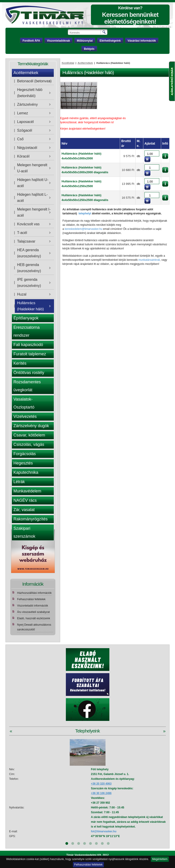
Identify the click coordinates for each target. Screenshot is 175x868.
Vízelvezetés (25, 416)
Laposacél (25, 122)
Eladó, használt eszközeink (34, 618)
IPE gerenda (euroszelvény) (29, 283)
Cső (20, 139)
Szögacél (25, 130)
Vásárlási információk (142, 41)
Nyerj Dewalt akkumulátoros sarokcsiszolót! (34, 627)
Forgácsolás (25, 454)
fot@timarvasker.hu (104, 831)
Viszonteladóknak (58, 41)
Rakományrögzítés (31, 519)
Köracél (23, 156)
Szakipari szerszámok (24, 532)
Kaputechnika (26, 472)
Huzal (22, 294)
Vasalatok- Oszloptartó (24, 403)
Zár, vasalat (24, 510)
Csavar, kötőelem (29, 435)
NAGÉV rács (25, 500)
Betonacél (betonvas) (34, 81)
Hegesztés (23, 463)
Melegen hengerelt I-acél (34, 212)
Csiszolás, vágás (29, 444)
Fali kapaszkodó (28, 345)
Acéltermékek (26, 73)
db (138, 156)
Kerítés (20, 363)
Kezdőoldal (68, 63)
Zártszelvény (27, 104)
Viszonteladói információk (33, 606)
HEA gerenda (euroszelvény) (29, 253)
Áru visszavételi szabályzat (33, 612)
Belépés (89, 49)
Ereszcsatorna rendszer (27, 331)
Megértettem (160, 859)
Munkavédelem (27, 491)
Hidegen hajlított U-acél (33, 183)
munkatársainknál (149, 260)
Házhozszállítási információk (34, 593)
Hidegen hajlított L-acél (32, 198)
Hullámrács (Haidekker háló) (30, 306)
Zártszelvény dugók (31, 426)
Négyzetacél (27, 148)
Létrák (19, 482)
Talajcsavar (26, 241)
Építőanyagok (26, 318)
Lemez (23, 113)
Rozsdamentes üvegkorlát (27, 386)
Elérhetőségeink (110, 41)
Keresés (104, 32)
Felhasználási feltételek (89, 865)
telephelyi (85, 213)
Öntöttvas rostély (29, 373)
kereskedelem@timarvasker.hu (84, 229)
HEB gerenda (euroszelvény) (29, 268)
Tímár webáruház (47, 15)
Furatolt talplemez (30, 354)
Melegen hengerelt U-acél (32, 168)
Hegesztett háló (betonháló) (30, 93)
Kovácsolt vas (28, 224)
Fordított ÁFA (31, 41)
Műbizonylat (85, 41)
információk (165, 156)
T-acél (22, 233)
